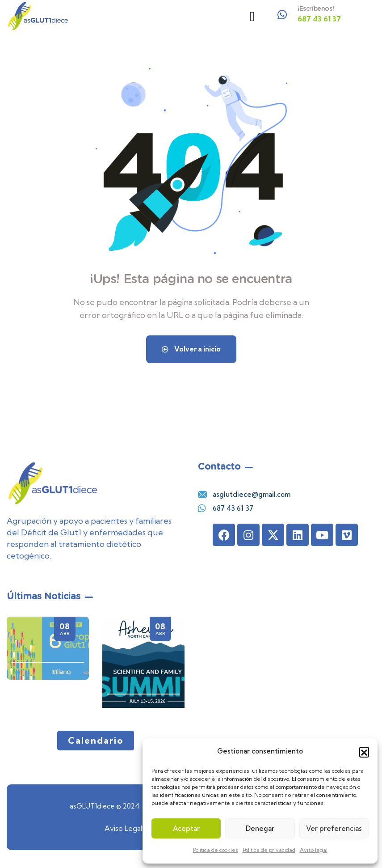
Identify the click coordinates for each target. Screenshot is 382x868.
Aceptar (186, 828)
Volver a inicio (191, 349)
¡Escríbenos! (316, 8)
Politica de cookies (216, 850)
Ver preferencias (334, 828)
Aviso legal (314, 850)
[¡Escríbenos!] (282, 15)
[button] (364, 752)
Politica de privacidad (269, 850)
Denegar (260, 828)
